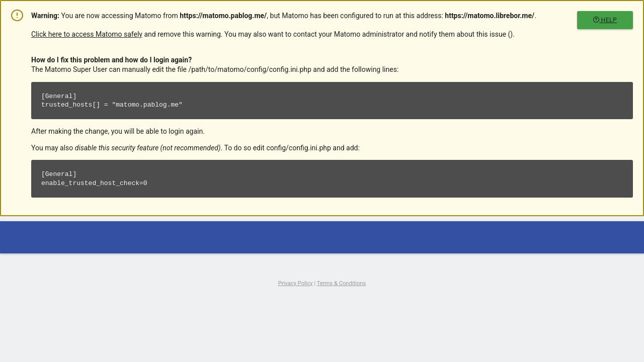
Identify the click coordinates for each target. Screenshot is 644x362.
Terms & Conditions (342, 283)
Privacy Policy (296, 283)
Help (605, 20)
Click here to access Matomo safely (87, 34)
